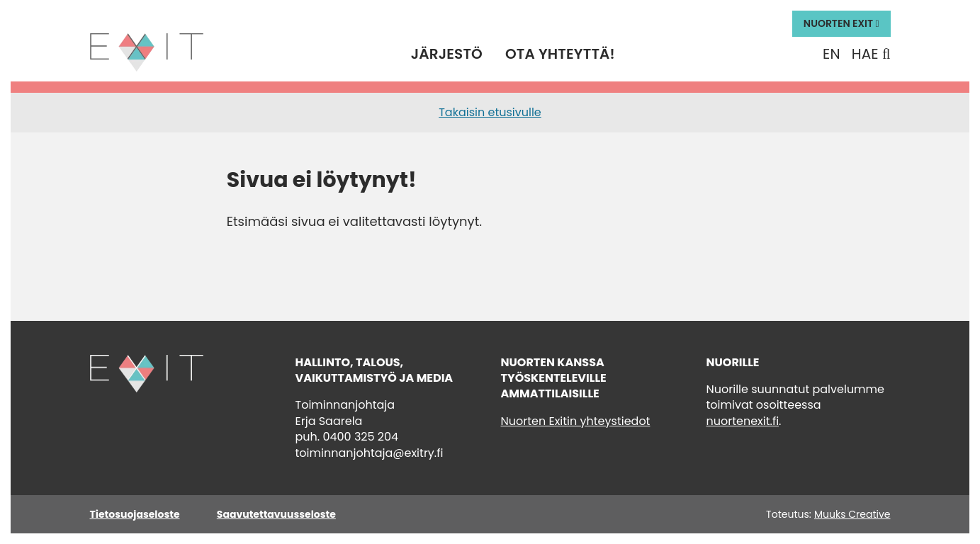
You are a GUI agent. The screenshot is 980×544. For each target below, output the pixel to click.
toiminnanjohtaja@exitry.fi (370, 453)
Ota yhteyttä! (560, 54)
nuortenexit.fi (743, 421)
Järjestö (447, 54)
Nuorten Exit (841, 23)
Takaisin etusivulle (490, 112)
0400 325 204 (360, 437)
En (832, 54)
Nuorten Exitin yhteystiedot (576, 421)
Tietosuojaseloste (135, 514)
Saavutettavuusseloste (276, 514)
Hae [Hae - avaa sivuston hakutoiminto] (871, 54)
